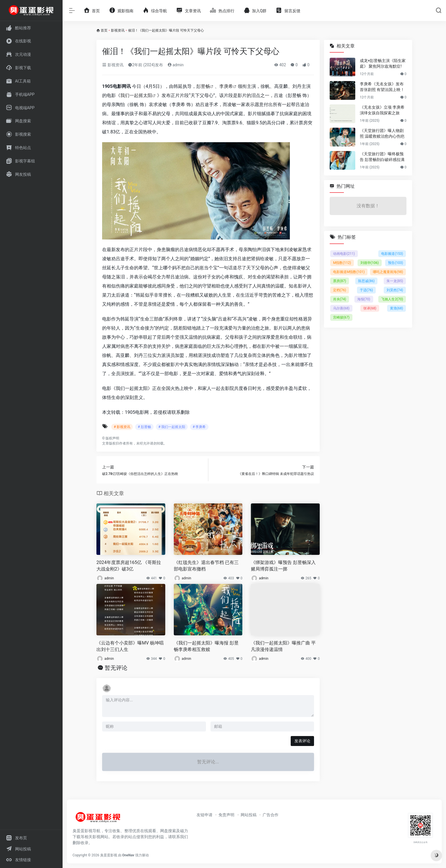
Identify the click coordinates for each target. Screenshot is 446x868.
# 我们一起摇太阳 (172, 427)
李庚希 (226, 86)
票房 (340, 281)
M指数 (342, 263)
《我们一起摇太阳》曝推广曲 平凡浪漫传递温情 (283, 646)
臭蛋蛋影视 (109, 855)
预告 (396, 263)
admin (175, 65)
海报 (364, 299)
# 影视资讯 (122, 427)
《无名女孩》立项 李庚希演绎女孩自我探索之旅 (382, 110)
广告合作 (271, 815)
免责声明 (226, 815)
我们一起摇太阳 (136, 95)
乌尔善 (341, 308)
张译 (370, 308)
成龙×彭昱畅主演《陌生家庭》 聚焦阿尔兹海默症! (383, 63)
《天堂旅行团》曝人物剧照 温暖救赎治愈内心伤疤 (382, 133)
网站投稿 (249, 815)
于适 (366, 290)
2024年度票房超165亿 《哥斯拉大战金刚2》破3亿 (129, 566)
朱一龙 (395, 281)
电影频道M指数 (349, 272)
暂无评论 (116, 668)
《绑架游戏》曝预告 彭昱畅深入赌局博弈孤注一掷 (283, 566)
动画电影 (344, 254)
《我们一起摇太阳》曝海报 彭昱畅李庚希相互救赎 (206, 646)
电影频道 (392, 254)
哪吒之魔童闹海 (388, 272)
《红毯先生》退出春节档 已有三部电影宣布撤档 (206, 566)
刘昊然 (395, 290)
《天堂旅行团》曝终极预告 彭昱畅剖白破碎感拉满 (382, 157)
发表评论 (302, 741)
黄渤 (397, 308)
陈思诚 (366, 281)
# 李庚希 (199, 427)
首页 (104, 30)
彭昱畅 (203, 86)
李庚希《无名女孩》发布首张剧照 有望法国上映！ (382, 87)
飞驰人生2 (392, 299)
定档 (340, 290)
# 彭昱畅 (144, 427)
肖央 (340, 299)
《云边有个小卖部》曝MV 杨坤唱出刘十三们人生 (130, 646)
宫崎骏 (341, 317)
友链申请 (205, 815)
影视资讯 (118, 30)
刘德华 (370, 263)
